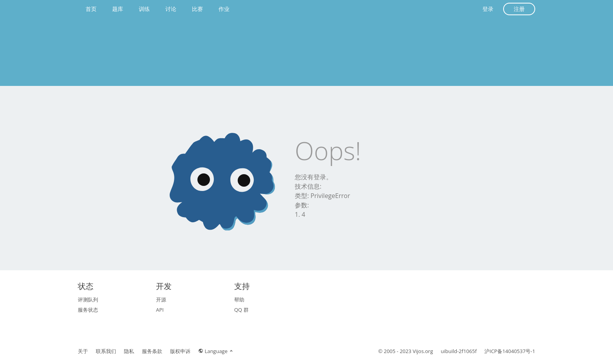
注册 (519, 9)
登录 (488, 9)
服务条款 (152, 351)
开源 (161, 300)
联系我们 (106, 351)
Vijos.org (423, 351)
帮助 (239, 300)
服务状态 (88, 310)
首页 (91, 9)
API (160, 310)
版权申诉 (180, 351)
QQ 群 (241, 310)
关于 (83, 351)
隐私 (129, 351)
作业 (224, 9)
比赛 (197, 9)
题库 (118, 9)
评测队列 (88, 300)
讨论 (171, 9)
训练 (144, 9)
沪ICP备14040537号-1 (510, 351)
